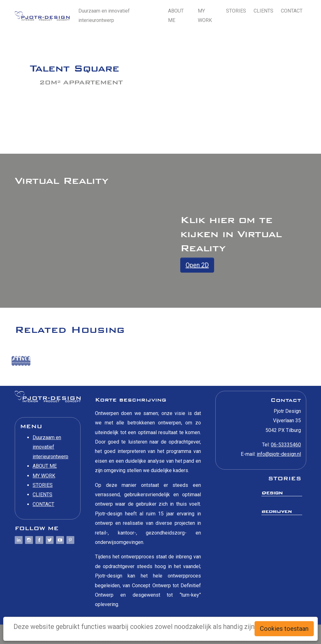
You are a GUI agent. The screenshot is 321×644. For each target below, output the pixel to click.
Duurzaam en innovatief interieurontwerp (104, 16)
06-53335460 (286, 445)
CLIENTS (263, 11)
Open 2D (197, 265)
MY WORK (205, 16)
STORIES (236, 11)
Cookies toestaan (284, 629)
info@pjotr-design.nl (279, 454)
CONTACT (292, 11)
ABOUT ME (176, 16)
